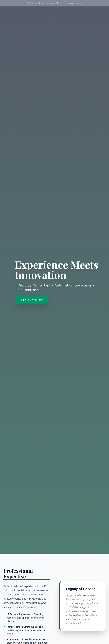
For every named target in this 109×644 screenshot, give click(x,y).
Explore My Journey (32, 300)
